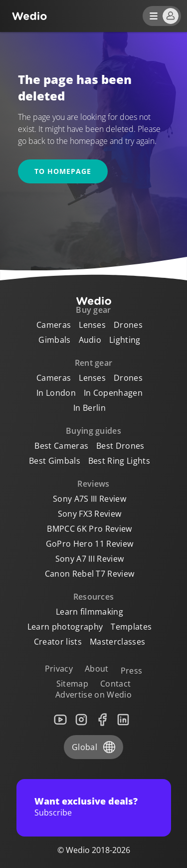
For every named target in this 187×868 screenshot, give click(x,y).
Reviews (93, 484)
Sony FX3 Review (90, 514)
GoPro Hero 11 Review (90, 544)
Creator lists (58, 642)
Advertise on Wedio (93, 695)
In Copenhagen (113, 393)
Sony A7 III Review (90, 559)
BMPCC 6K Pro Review (89, 529)
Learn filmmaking (90, 612)
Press (132, 671)
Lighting (125, 340)
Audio (90, 340)
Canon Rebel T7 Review (90, 574)
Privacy (59, 669)
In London (56, 393)
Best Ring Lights (119, 461)
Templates (131, 627)
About (97, 669)
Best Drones (120, 446)
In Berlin (90, 408)
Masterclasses (117, 642)
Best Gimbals (55, 461)
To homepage (63, 171)
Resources (94, 597)
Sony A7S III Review (90, 499)
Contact (115, 684)
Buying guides (93, 431)
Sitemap (72, 684)
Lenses (92, 325)
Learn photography (65, 627)
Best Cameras (61, 446)
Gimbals (54, 340)
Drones (128, 325)
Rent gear (94, 363)
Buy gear (93, 310)
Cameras (54, 325)
